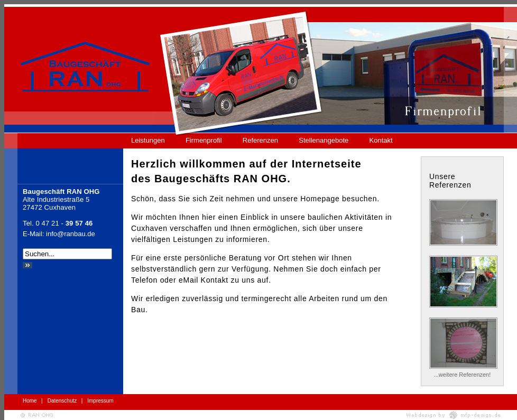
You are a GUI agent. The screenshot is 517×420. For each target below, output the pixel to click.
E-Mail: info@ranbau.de (59, 234)
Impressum (100, 401)
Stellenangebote (324, 140)
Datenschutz (62, 401)
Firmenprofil (204, 140)
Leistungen (148, 140)
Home (30, 401)
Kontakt (381, 140)
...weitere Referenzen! (463, 375)
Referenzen (260, 140)
